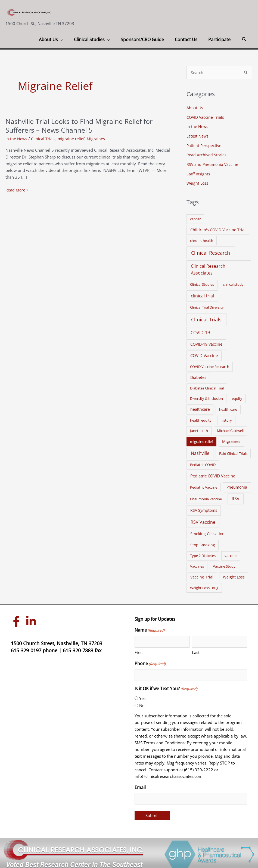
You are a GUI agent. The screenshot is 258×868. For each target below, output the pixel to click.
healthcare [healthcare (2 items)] (200, 407)
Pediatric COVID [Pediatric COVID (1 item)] (203, 463)
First (139, 650)
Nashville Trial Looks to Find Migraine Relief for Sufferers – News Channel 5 (83, 126)
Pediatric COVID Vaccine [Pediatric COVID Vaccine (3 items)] (213, 474)
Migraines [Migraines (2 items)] (231, 439)
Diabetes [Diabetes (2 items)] (198, 375)
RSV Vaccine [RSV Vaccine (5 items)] (203, 520)
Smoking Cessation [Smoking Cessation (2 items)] (207, 532)
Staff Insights (198, 172)
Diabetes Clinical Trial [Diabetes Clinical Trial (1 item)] (207, 386)
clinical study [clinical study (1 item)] (233, 282)
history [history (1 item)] (226, 418)
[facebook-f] (18, 619)
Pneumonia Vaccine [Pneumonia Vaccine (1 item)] (206, 497)
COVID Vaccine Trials (206, 117)
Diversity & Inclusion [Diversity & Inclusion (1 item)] (206, 397)
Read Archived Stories (207, 154)
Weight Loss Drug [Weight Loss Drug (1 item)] (204, 586)
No (142, 703)
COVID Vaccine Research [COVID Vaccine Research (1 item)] (210, 364)
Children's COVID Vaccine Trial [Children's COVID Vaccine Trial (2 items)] (218, 228)
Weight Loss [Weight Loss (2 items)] (234, 575)
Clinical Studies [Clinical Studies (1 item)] (202, 282)
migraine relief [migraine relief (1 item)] (201, 440)
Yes (142, 696)
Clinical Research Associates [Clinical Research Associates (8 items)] (208, 267)
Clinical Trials (43, 139)
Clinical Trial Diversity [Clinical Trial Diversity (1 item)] (207, 305)
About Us (195, 108)
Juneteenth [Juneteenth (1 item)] (199, 429)
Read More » (17, 190)
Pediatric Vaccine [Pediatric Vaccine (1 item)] (204, 485)
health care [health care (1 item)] (228, 407)
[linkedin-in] (32, 619)
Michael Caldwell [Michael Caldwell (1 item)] (230, 429)
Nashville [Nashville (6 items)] (200, 451)
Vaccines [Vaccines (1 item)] (197, 564)
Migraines (96, 139)
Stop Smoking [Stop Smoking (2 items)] (203, 543)
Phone (150, 662)
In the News (16, 139)
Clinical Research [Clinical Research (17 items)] (211, 251)
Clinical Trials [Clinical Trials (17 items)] (206, 318)
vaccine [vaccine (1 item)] (231, 554)
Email (140, 785)
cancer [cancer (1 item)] (195, 217)
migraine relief (72, 139)
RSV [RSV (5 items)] (236, 497)
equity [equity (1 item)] (237, 397)
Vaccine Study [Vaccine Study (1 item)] (224, 564)
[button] (244, 39)
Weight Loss (198, 181)
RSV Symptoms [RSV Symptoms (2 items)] (204, 508)
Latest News (198, 135)
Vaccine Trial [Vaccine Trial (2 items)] (202, 575)
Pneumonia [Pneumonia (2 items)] (237, 485)
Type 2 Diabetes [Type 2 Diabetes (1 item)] (203, 554)
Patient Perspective (204, 145)
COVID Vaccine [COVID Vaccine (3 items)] (204, 354)
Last (196, 650)
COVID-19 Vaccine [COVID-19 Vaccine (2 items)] (206, 342)
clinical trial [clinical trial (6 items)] (202, 294)
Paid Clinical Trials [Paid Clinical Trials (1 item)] (233, 452)
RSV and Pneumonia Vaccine (213, 163)
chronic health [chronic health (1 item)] (202, 239)
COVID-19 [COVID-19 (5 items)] (200, 331)
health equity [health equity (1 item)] (201, 418)
